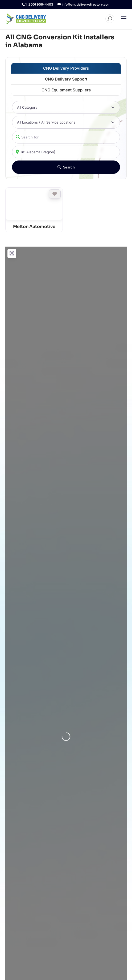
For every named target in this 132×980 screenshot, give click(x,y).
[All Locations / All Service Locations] (66, 122)
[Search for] (66, 137)
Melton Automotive (34, 227)
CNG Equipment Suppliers (66, 90)
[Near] (66, 152)
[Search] (66, 167)
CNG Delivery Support (66, 79)
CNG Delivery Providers (66, 68)
